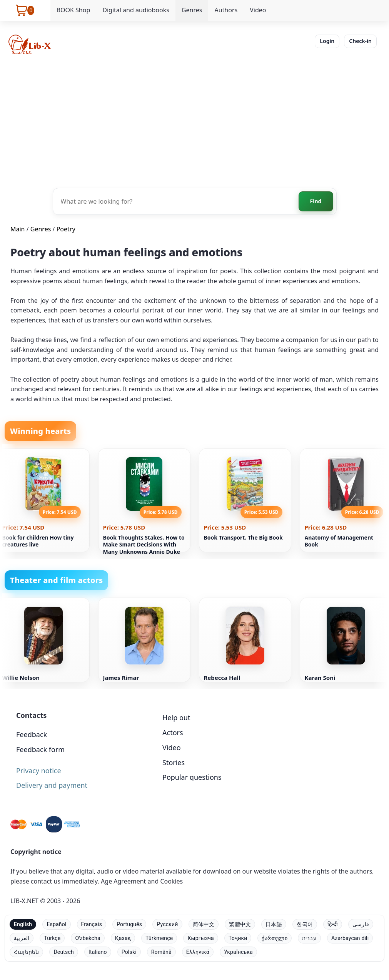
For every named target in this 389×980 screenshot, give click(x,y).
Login (327, 41)
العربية (22, 938)
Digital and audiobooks (136, 10)
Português (129, 924)
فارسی (361, 924)
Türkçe (52, 938)
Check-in (360, 41)
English (23, 924)
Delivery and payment (52, 785)
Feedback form (40, 749)
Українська (238, 952)
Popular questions (192, 777)
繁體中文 (240, 924)
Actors (173, 733)
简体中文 (204, 924)
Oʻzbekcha (88, 938)
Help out (176, 718)
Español (56, 924)
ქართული (274, 938)
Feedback (32, 734)
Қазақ (123, 938)
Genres (192, 10)
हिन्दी (333, 924)
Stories (174, 762)
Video (258, 10)
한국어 (305, 924)
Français (92, 924)
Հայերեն (26, 952)
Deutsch (64, 952)
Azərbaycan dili (350, 938)
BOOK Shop (73, 10)
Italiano (98, 952)
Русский (167, 924)
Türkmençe (159, 938)
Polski (129, 952)
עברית (309, 938)
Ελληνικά (198, 952)
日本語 (274, 924)
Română (161, 952)
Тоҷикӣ (238, 938)
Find (316, 201)
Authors (226, 10)
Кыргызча (200, 938)
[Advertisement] (194, 121)
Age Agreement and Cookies (142, 881)
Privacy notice (39, 771)
